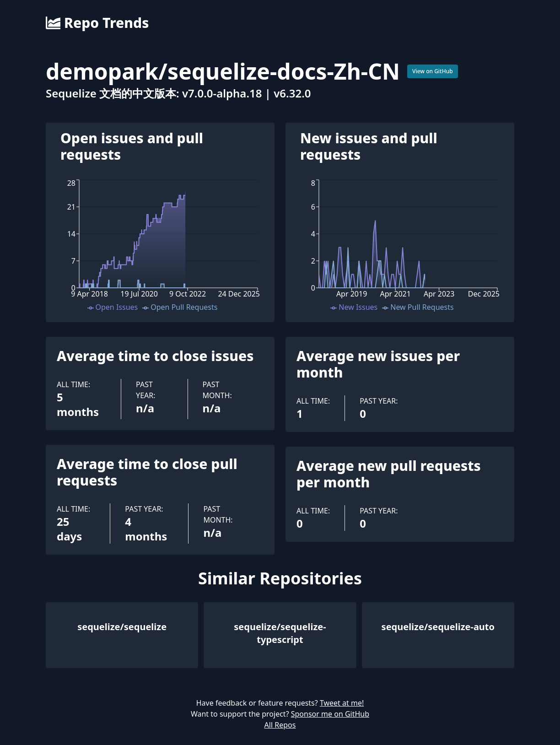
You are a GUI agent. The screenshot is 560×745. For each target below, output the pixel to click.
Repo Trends (97, 23)
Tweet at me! (342, 703)
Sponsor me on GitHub (330, 714)
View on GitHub (433, 71)
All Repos (280, 725)
